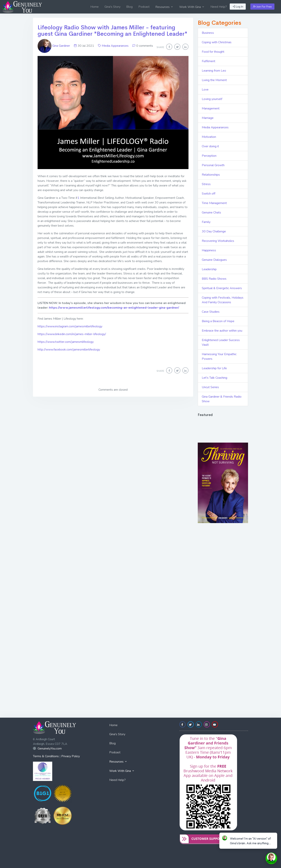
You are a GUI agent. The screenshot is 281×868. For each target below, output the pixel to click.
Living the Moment (214, 80)
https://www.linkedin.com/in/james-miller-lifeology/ (72, 334)
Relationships (211, 175)
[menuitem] (95, 7)
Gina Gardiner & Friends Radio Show (222, 399)
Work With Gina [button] (192, 7)
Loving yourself (212, 99)
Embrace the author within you (222, 331)
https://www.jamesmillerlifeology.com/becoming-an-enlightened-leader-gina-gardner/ (114, 308)
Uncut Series (210, 387)
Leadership (209, 269)
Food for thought (213, 52)
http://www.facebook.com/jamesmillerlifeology (69, 350)
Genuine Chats (211, 213)
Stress (206, 184)
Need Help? (219, 7)
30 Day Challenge (214, 231)
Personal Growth (213, 165)
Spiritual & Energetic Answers (222, 288)
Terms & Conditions (46, 756)
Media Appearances (115, 46)
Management (211, 108)
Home (95, 7)
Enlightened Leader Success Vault (221, 342)
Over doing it (210, 146)
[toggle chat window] (271, 858)
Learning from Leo (214, 71)
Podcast (144, 7)
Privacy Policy (71, 756)
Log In (238, 7)
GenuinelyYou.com (50, 749)
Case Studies (211, 312)
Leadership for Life (214, 368)
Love (205, 90)
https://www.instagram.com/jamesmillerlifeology (70, 326)
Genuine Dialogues (214, 260)
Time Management (214, 203)
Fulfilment (209, 61)
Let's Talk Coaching (215, 378)
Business (208, 33)
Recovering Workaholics (218, 241)
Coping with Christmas (217, 42)
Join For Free (262, 7)
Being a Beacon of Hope (218, 321)
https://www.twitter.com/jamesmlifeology (66, 342)
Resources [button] (164, 7)
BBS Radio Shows (214, 279)
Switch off (209, 194)
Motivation (209, 137)
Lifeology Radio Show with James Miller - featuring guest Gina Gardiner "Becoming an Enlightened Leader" (112, 31)
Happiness (209, 250)
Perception (209, 156)
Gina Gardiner (54, 46)
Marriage (208, 118)
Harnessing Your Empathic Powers (219, 357)
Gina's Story (112, 7)
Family (206, 222)
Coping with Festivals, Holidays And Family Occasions (223, 300)
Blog (129, 7)
